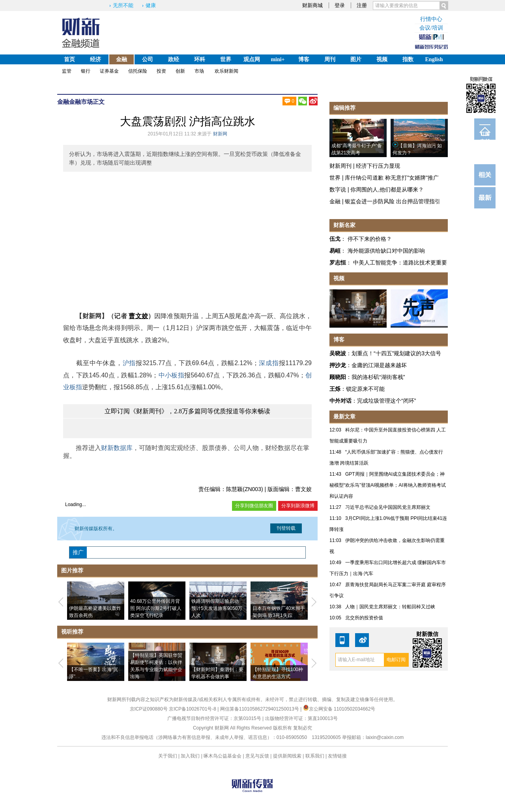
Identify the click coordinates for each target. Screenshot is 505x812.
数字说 (338, 189)
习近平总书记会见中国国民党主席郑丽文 (388, 507)
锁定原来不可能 (365, 389)
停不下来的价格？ (370, 239)
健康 (151, 5)
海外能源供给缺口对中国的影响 (386, 251)
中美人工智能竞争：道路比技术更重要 (400, 263)
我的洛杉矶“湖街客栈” (378, 377)
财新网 (220, 134)
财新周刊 (340, 166)
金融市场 (81, 102)
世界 (226, 59)
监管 (67, 71)
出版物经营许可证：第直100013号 (301, 718)
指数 (408, 59)
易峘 (335, 251)
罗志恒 (338, 263)
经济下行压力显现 (378, 166)
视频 (382, 59)
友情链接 (337, 756)
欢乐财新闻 (226, 71)
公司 (148, 59)
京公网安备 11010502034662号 (339, 709)
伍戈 (335, 239)
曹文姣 (138, 316)
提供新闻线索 (287, 756)
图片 (356, 59)
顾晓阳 (338, 377)
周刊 (330, 59)
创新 (180, 71)
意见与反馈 (257, 756)
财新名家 (344, 225)
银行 (86, 71)
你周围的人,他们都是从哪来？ (387, 189)
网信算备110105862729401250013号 (260, 709)
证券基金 (109, 71)
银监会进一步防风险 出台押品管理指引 (393, 201)
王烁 (335, 389)
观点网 (252, 59)
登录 (340, 5)
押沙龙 (338, 365)
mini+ (278, 59)
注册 (362, 5)
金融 (122, 59)
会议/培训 (431, 28)
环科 (200, 59)
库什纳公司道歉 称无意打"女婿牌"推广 (392, 178)
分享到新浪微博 (298, 506)
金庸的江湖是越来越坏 (379, 365)
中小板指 (171, 375)
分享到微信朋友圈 (254, 506)
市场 (199, 71)
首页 (69, 59)
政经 (174, 59)
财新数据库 (117, 448)
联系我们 (315, 756)
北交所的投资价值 (364, 618)
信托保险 (138, 71)
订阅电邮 (485, 135)
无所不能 (123, 5)
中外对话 (340, 401)
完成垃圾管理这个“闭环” (386, 401)
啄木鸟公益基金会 (223, 756)
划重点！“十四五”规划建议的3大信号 (396, 353)
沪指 (129, 363)
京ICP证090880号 (149, 709)
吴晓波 (338, 353)
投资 (161, 71)
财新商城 (312, 5)
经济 (95, 59)
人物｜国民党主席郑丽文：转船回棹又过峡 (390, 607)
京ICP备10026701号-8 (193, 709)
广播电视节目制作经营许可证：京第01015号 (214, 718)
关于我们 (168, 756)
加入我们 (190, 756)
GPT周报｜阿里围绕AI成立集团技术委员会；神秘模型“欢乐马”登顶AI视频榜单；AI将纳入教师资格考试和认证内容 (388, 485)
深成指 (269, 363)
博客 (304, 59)
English (434, 59)
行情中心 (431, 19)
